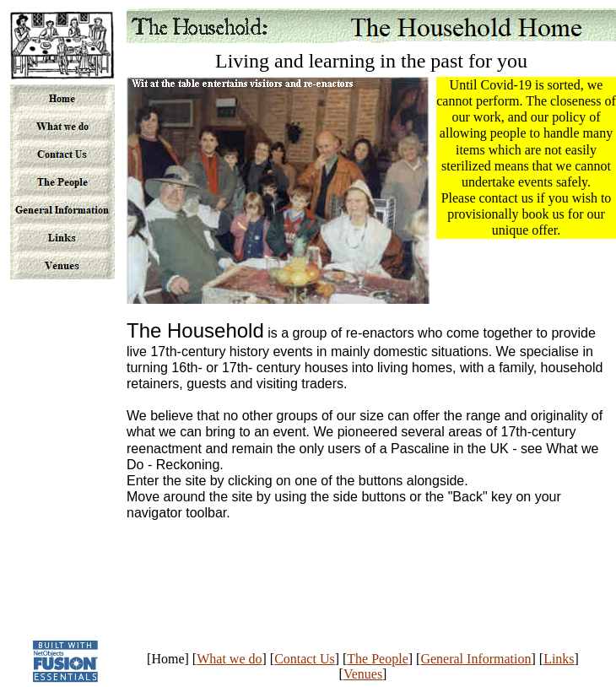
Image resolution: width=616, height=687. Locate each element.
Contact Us (305, 659)
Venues (363, 674)
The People (377, 659)
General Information (476, 659)
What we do (229, 659)
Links (559, 659)
